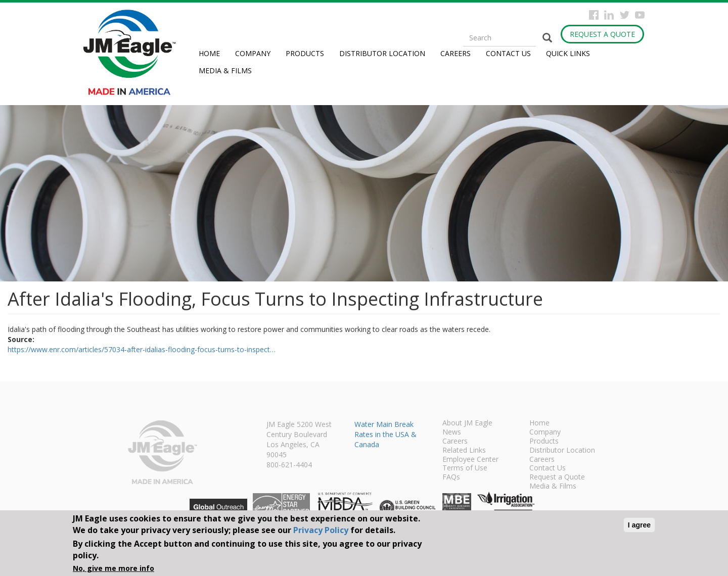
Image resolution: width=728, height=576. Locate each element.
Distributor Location (382, 53)
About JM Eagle (467, 423)
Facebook (594, 15)
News (452, 433)
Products (305, 53)
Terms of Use (465, 468)
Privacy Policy (321, 530)
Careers (456, 53)
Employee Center (470, 460)
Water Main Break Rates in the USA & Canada (385, 434)
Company (253, 53)
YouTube (640, 15)
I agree (639, 525)
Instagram (609, 15)
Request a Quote (602, 34)
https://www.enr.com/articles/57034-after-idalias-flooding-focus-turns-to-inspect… (142, 349)
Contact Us (508, 53)
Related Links (464, 451)
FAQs (451, 477)
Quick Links (568, 53)
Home (209, 53)
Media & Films (225, 70)
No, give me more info (113, 568)
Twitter (625, 15)
